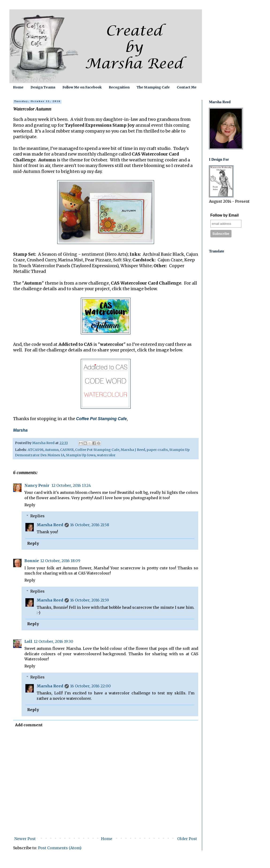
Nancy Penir (37, 485)
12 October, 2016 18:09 (60, 561)
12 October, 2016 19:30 (54, 641)
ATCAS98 (36, 450)
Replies (37, 516)
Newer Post (25, 839)
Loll (28, 641)
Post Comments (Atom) (60, 848)
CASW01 (67, 450)
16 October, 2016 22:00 (91, 686)
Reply (30, 505)
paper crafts (157, 450)
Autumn (52, 450)
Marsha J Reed (133, 450)
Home (18, 87)
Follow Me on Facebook (82, 87)
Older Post (187, 839)
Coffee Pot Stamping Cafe (97, 450)
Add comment (29, 725)
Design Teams (43, 87)
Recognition (119, 87)
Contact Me (187, 87)
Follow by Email (225, 215)
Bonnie (32, 561)
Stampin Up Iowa (81, 455)
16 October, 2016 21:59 (90, 600)
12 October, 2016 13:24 (71, 485)
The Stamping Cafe (153, 87)
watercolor (106, 455)
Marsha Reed (50, 525)
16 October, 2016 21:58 (90, 525)
